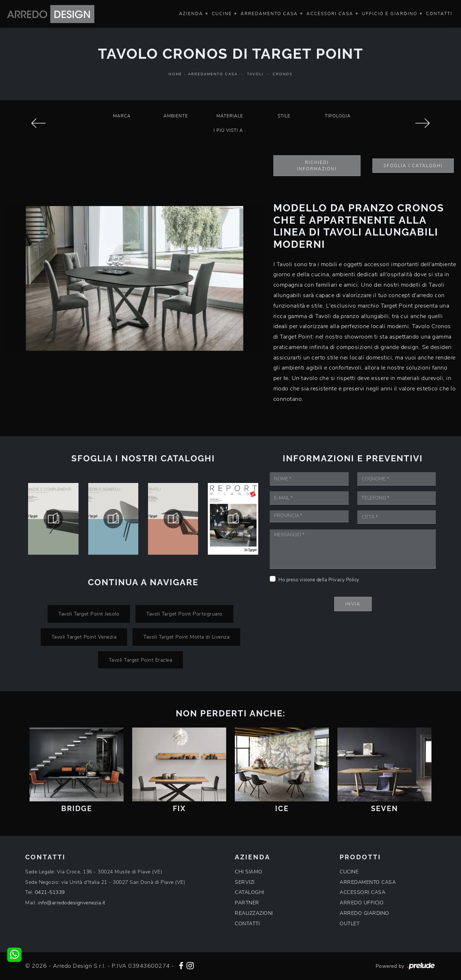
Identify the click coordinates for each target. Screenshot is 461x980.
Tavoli (255, 74)
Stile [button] (284, 116)
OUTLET (350, 924)
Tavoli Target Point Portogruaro (184, 614)
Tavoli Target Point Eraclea (141, 660)
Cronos (283, 74)
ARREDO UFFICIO (362, 903)
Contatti (439, 14)
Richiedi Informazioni (317, 166)
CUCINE (349, 872)
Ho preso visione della (319, 580)
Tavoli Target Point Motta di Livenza (186, 637)
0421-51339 (50, 892)
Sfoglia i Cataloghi (413, 166)
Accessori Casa (330, 14)
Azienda (191, 14)
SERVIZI (245, 882)
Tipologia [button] (338, 116)
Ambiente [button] (176, 116)
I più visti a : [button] (230, 130)
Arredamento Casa (269, 14)
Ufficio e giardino (390, 14)
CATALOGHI (250, 892)
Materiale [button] (230, 116)
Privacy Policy (344, 580)
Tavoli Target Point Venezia (84, 637)
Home (175, 74)
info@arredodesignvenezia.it (72, 903)
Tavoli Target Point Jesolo (89, 614)
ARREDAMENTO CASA (368, 882)
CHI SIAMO (249, 872)
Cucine (222, 14)
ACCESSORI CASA (362, 892)
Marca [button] (122, 116)
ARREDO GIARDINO (364, 913)
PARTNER (247, 903)
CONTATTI (247, 924)
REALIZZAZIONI (254, 913)
